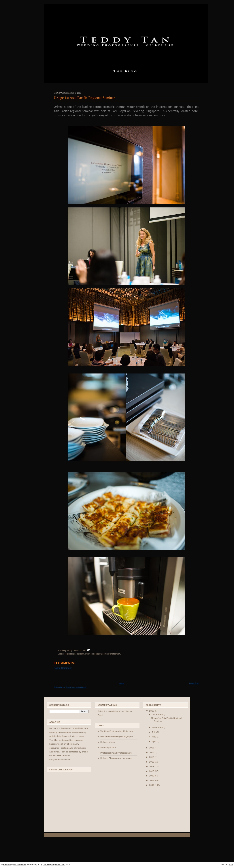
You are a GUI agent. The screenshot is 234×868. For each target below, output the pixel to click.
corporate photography (74, 654)
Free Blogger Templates (15, 864)
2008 (152, 780)
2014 (152, 752)
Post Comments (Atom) (76, 687)
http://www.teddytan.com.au (70, 736)
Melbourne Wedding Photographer (117, 737)
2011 (152, 766)
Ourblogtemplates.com (54, 864)
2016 (152, 711)
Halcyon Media (107, 742)
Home (121, 683)
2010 (152, 771)
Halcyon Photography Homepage (116, 758)
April (154, 741)
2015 (152, 748)
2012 (152, 762)
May (154, 737)
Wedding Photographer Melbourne (117, 731)
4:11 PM (82, 650)
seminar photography (112, 654)
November (157, 727)
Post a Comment (63, 668)
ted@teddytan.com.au (60, 760)
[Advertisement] (117, 850)
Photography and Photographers (116, 753)
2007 (152, 785)
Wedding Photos (108, 747)
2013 (152, 757)
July (154, 732)
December (157, 714)
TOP (231, 864)
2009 (152, 776)
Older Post (194, 683)
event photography (93, 654)
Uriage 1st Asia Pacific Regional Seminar (84, 98)
